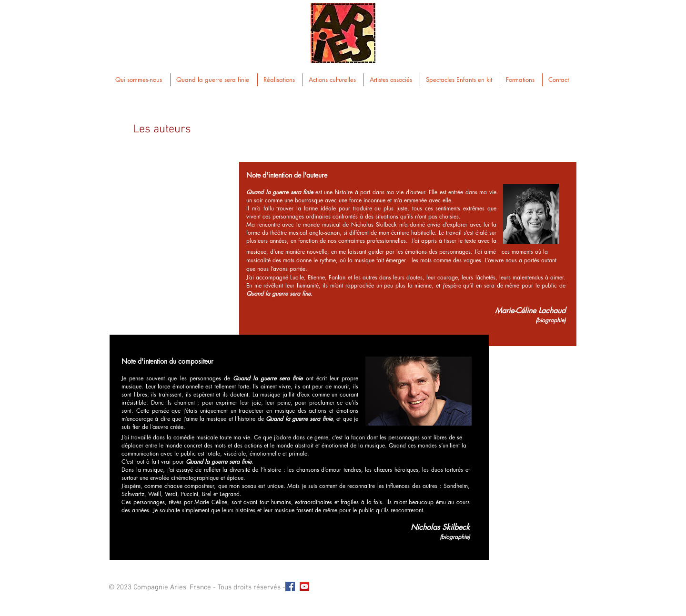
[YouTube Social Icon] (304, 586)
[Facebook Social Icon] (290, 586)
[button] (214, 80)
